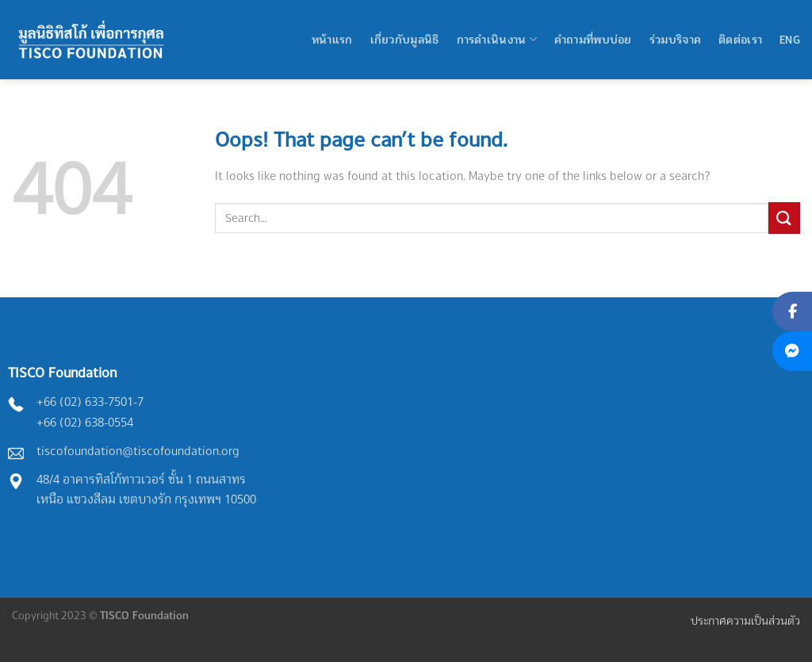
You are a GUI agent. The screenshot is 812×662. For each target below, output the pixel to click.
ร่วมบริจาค (675, 39)
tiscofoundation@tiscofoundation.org (138, 451)
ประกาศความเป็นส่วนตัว (745, 620)
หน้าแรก (332, 39)
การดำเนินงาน (497, 39)
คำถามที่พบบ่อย (593, 39)
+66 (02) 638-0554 (85, 422)
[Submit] (784, 218)
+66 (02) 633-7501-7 (90, 402)
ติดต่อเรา (740, 39)
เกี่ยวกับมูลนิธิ (405, 39)
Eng (790, 39)
